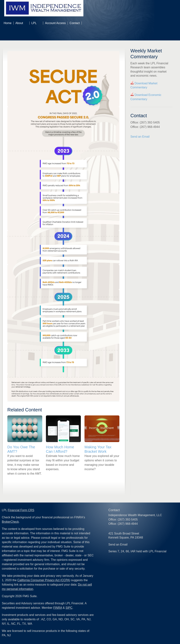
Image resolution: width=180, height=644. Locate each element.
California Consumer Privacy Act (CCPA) (44, 580)
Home (8, 23)
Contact (75, 23)
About (19, 23)
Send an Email (140, 137)
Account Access (55, 23)
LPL (34, 23)
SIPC (69, 608)
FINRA (58, 608)
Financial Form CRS (21, 510)
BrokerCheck (10, 522)
